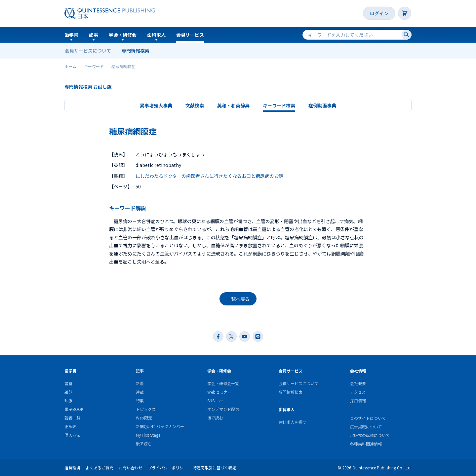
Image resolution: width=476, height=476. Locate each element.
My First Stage (148, 435)
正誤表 (70, 426)
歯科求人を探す (293, 422)
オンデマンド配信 (223, 409)
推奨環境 (72, 468)
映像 (68, 400)
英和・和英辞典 (233, 105)
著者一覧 (72, 418)
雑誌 (68, 392)
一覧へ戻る (238, 299)
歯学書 (71, 35)
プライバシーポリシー (168, 468)
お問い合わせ (131, 468)
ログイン (379, 13)
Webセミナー (219, 392)
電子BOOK (74, 409)
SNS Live (215, 400)
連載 (140, 392)
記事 (94, 35)
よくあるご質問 (99, 468)
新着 (140, 383)
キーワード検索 (279, 105)
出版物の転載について (370, 435)
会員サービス (190, 35)
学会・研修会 (123, 35)
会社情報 (358, 371)
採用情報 (358, 400)
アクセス (358, 392)
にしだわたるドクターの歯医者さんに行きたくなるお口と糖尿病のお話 (209, 176)
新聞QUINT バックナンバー (160, 426)
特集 (140, 400)
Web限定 (144, 418)
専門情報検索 (136, 51)
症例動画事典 (322, 105)
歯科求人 (156, 35)
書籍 (68, 383)
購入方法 (72, 435)
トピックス (146, 409)
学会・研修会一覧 (223, 383)
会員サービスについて (88, 51)
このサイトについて (368, 418)
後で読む (144, 443)
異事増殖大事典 (156, 105)
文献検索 (195, 105)
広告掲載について (366, 427)
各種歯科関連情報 (366, 444)
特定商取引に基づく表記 (215, 468)
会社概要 (358, 383)
